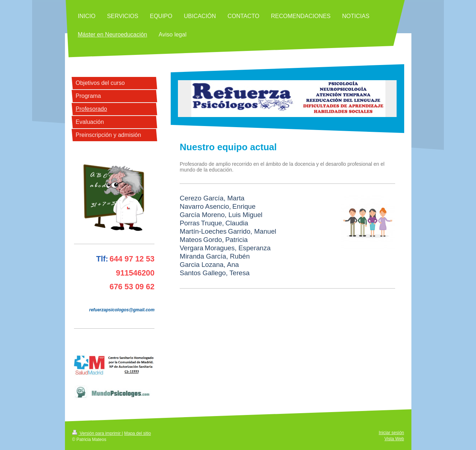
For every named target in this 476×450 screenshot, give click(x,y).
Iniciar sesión (391, 433)
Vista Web (394, 439)
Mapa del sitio (137, 433)
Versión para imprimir (97, 433)
